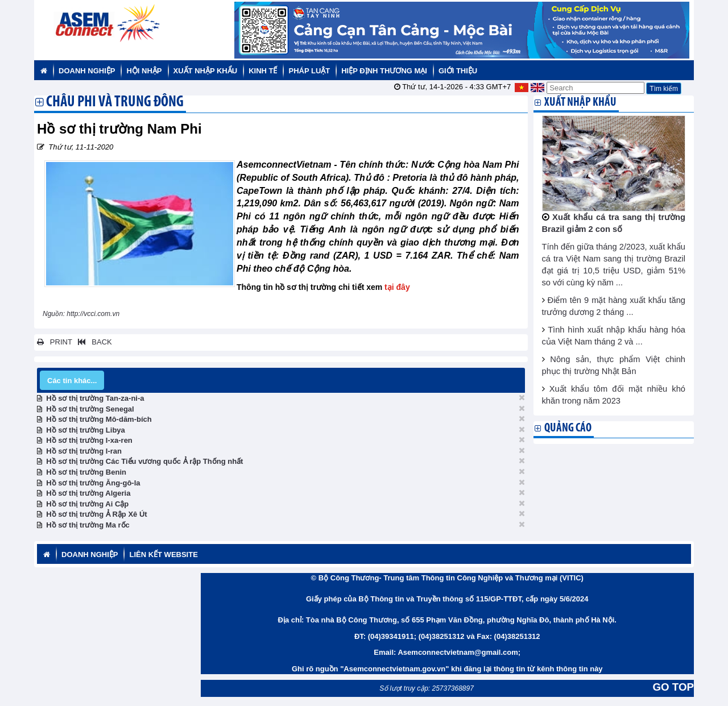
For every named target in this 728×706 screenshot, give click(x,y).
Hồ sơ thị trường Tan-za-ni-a (95, 398)
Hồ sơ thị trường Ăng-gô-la (93, 483)
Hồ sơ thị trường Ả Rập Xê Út (96, 514)
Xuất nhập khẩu (206, 71)
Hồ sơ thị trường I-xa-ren (89, 440)
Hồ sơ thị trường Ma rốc (88, 525)
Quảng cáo (568, 428)
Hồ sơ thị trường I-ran (84, 451)
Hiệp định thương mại (384, 71)
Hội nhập (144, 71)
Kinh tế (263, 71)
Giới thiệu (458, 71)
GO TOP (673, 687)
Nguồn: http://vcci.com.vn (82, 314)
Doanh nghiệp (87, 71)
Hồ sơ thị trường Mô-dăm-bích (99, 419)
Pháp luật (309, 71)
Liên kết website (163, 555)
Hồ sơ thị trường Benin (86, 472)
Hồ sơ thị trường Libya (86, 430)
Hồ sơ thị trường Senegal (90, 409)
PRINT (55, 342)
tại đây (397, 287)
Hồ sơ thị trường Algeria (88, 493)
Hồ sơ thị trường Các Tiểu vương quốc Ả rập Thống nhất (144, 461)
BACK (93, 342)
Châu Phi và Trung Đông (115, 103)
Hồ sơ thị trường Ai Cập (87, 504)
